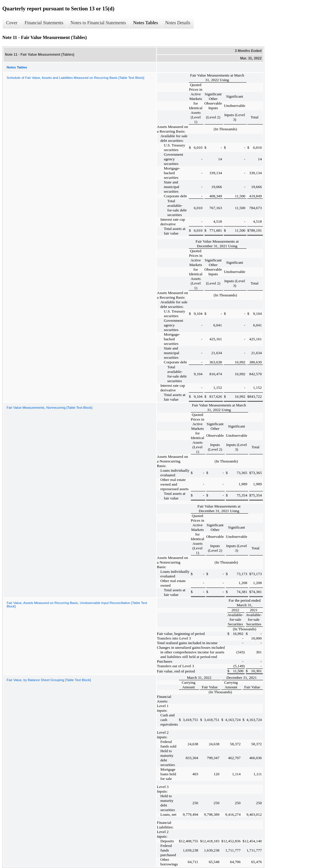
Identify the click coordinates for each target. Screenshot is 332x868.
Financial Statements (44, 23)
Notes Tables (145, 23)
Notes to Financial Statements (98, 23)
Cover (12, 23)
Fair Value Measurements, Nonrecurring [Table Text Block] (49, 408)
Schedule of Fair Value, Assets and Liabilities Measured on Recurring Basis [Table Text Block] (75, 78)
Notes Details (178, 23)
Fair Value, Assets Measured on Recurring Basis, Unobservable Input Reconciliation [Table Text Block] (77, 605)
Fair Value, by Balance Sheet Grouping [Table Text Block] (49, 680)
